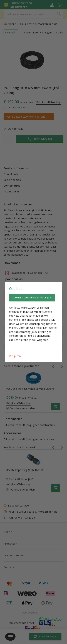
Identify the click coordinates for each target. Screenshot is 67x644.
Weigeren (15, 356)
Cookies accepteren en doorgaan (32, 297)
